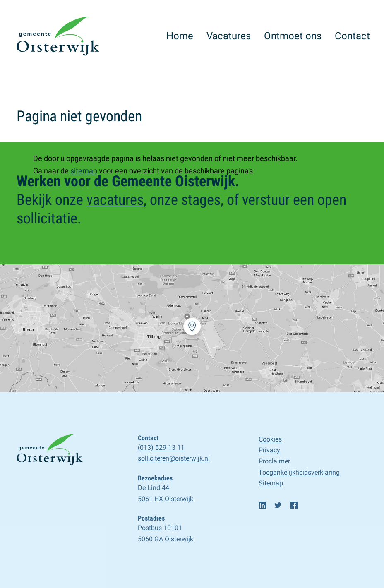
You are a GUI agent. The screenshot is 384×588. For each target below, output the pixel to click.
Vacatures (229, 36)
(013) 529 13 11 (161, 448)
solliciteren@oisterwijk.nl (174, 458)
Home (180, 36)
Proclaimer (274, 461)
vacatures (115, 200)
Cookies (270, 439)
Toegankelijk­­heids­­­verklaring (299, 472)
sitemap (84, 171)
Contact (352, 36)
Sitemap (271, 483)
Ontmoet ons (293, 36)
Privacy (269, 450)
